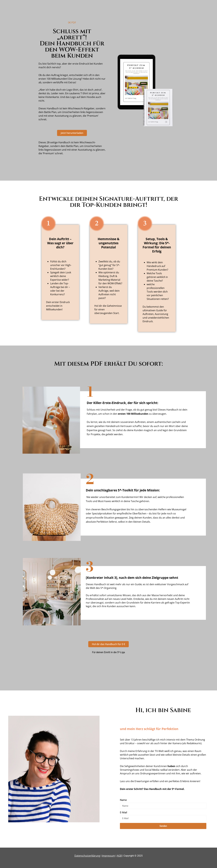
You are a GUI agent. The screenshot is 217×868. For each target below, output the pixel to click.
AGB (119, 856)
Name (123, 800)
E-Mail (123, 812)
